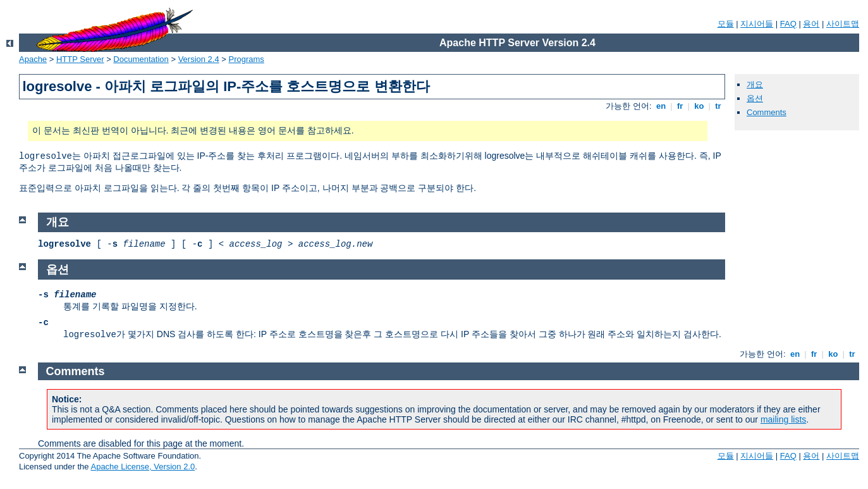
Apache (33, 59)
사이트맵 (843, 24)
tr (718, 106)
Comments (767, 112)
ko (699, 106)
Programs (247, 59)
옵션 (755, 98)
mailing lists (783, 419)
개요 (755, 84)
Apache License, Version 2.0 (143, 467)
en (661, 106)
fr (680, 106)
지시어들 (757, 24)
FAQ (788, 24)
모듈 (726, 24)
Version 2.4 (199, 59)
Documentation (141, 59)
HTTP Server (80, 59)
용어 (811, 24)
